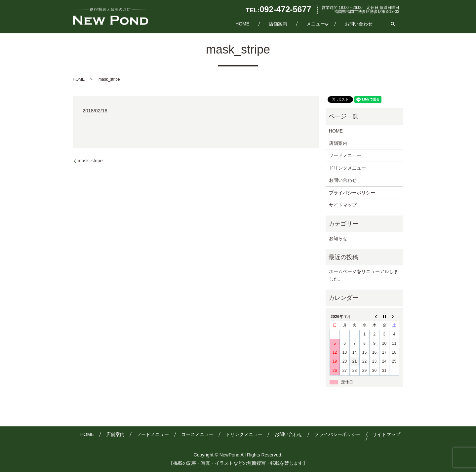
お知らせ (338, 238)
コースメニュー (197, 434)
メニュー (324, 23)
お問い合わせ (363, 23)
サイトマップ (343, 205)
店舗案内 (294, 23)
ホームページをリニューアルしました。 (364, 275)
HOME (267, 23)
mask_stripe (90, 161)
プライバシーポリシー (352, 193)
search (393, 24)
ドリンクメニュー (347, 168)
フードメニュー (345, 155)
